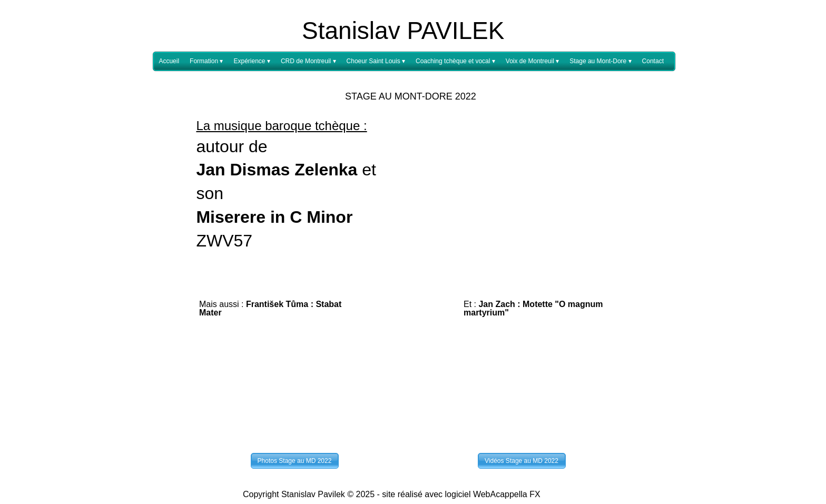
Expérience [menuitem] (252, 61)
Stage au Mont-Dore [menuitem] (600, 61)
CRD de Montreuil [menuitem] (308, 61)
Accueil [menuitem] (169, 61)
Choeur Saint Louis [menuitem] (376, 61)
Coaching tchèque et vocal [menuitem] (455, 61)
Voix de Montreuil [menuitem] (532, 61)
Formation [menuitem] (206, 61)
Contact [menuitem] (653, 61)
